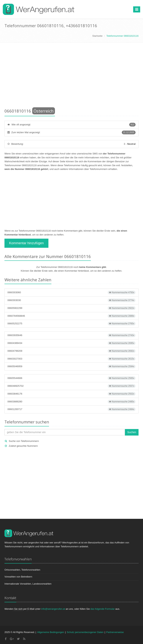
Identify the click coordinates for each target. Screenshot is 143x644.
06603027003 (71, 359)
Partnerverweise (115, 632)
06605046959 (71, 366)
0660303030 (71, 300)
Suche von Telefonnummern (24, 441)
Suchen (132, 432)
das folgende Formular (103, 609)
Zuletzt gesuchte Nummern (23, 446)
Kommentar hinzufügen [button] (26, 243)
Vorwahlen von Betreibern (18, 577)
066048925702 (71, 386)
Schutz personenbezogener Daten (85, 632)
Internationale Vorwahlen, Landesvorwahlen (28, 584)
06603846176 (71, 394)
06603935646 (71, 335)
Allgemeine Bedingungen (51, 632)
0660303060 (71, 292)
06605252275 (71, 324)
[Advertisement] (71, 76)
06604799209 (71, 351)
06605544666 (71, 378)
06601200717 (71, 409)
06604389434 (71, 343)
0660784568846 (71, 316)
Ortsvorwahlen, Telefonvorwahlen (22, 570)
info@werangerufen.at (53, 609)
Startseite (97, 36)
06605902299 (71, 308)
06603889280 (71, 402)
